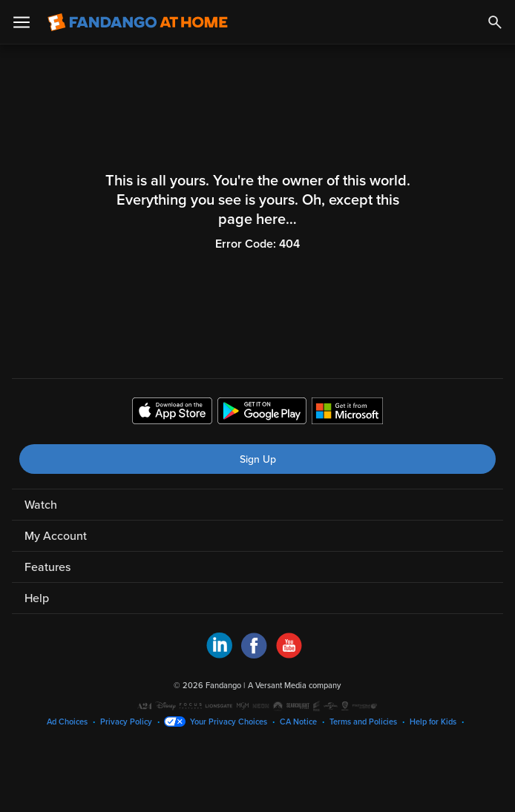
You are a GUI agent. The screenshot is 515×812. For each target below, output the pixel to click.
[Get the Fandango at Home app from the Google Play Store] (262, 413)
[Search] (495, 22)
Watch (41, 505)
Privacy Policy (126, 722)
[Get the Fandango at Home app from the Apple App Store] (172, 413)
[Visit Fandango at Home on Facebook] (254, 655)
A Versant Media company (294, 686)
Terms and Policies (363, 722)
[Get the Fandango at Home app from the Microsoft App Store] (347, 413)
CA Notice (298, 722)
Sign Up (258, 459)
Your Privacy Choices (229, 722)
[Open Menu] (22, 22)
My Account (56, 536)
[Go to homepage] (138, 22)
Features (47, 567)
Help (37, 598)
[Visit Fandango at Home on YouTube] (289, 655)
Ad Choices (67, 722)
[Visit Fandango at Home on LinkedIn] (219, 655)
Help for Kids (433, 722)
